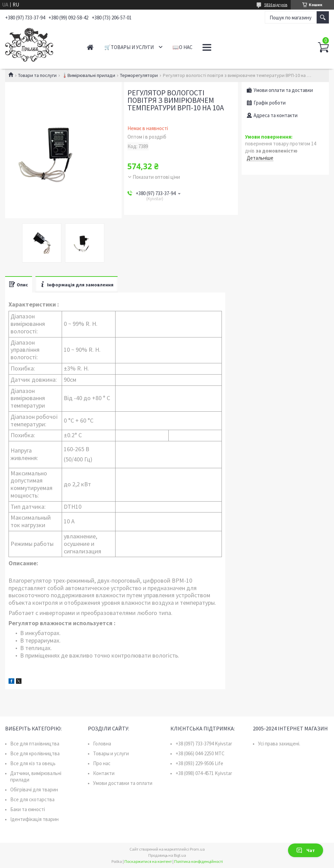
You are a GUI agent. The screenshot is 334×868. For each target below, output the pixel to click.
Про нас (102, 763)
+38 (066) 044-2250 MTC (200, 753)
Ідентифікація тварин (34, 819)
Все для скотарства (32, 799)
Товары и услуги (111, 753)
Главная (90, 47)
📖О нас (183, 47)
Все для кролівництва (35, 753)
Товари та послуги (37, 75)
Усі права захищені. (279, 744)
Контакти (104, 773)
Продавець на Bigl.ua (167, 855)
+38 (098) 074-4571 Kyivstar (204, 773)
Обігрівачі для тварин (34, 790)
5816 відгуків (276, 5)
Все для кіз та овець (33, 763)
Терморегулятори (139, 75)
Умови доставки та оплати (123, 783)
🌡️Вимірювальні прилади (88, 75)
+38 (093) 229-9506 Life (199, 763)
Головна (102, 744)
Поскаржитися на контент (148, 861)
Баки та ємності (28, 809)
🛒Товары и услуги (129, 47)
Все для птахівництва (35, 744)
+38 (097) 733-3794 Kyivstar (204, 744)
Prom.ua (197, 849)
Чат (306, 850)
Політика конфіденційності (199, 861)
